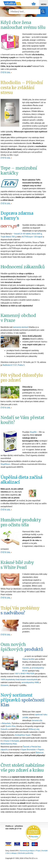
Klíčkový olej (34, 729)
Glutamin (5, 685)
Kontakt (45, 851)
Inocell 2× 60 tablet (22, 234)
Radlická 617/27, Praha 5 (14, 365)
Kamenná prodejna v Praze (30, 851)
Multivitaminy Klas (9, 744)
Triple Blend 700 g (9, 237)
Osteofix (4, 729)
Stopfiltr (33, 432)
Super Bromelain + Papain (33, 750)
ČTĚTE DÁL (6, 73)
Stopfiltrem (5, 464)
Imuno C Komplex (12, 741)
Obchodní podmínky (26, 853)
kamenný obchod (20, 327)
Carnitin (26, 668)
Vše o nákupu (11, 853)
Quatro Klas (11, 726)
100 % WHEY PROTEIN (25, 674)
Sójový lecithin (29, 659)
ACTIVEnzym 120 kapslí (32, 237)
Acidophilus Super (23, 735)
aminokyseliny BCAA (33, 669)
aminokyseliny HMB (30, 682)
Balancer (40, 753)
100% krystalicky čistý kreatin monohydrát (19, 680)
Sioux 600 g (37, 234)
